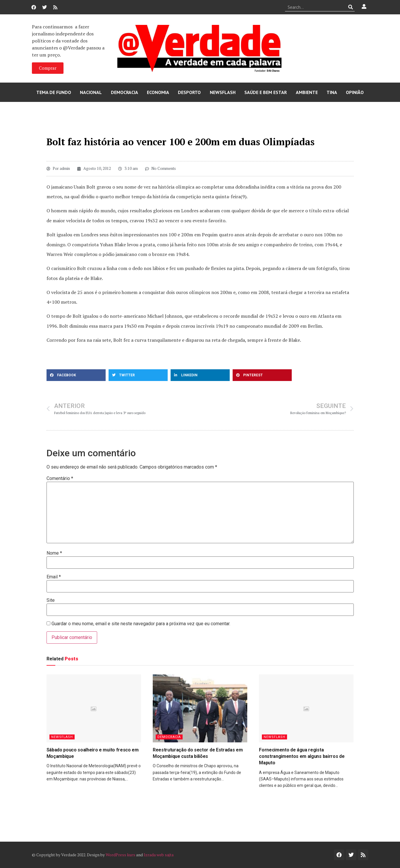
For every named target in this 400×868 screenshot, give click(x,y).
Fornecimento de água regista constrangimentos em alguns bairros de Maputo (302, 756)
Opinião (355, 92)
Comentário (60, 479)
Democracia (125, 92)
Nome (54, 553)
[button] (76, 375)
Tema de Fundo (54, 92)
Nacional (91, 92)
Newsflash (223, 92)
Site (51, 600)
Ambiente (307, 92)
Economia (158, 92)
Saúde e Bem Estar (266, 92)
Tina (332, 92)
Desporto (189, 92)
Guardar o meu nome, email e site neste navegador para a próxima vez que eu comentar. (141, 624)
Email (54, 577)
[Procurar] (350, 7)
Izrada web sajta (159, 855)
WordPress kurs (120, 855)
